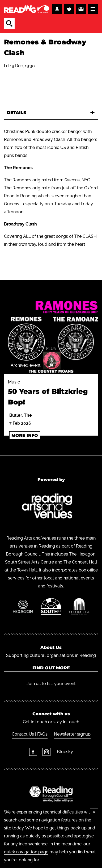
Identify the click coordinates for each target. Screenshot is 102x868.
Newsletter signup (72, 734)
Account (57, 9)
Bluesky (65, 752)
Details (17, 113)
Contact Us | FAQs (30, 734)
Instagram (46, 752)
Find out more (51, 668)
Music (51, 393)
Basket (69, 9)
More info (25, 435)
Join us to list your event (51, 684)
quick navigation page (26, 852)
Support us (81, 9)
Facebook (33, 752)
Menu (93, 9)
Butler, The (21, 415)
